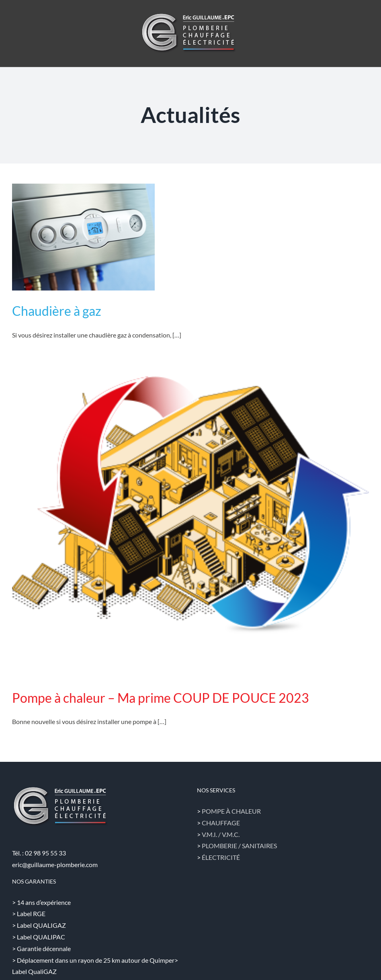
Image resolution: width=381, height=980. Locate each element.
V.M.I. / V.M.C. (221, 834)
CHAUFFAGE (221, 823)
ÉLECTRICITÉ (221, 857)
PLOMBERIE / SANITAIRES (239, 846)
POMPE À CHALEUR (231, 811)
